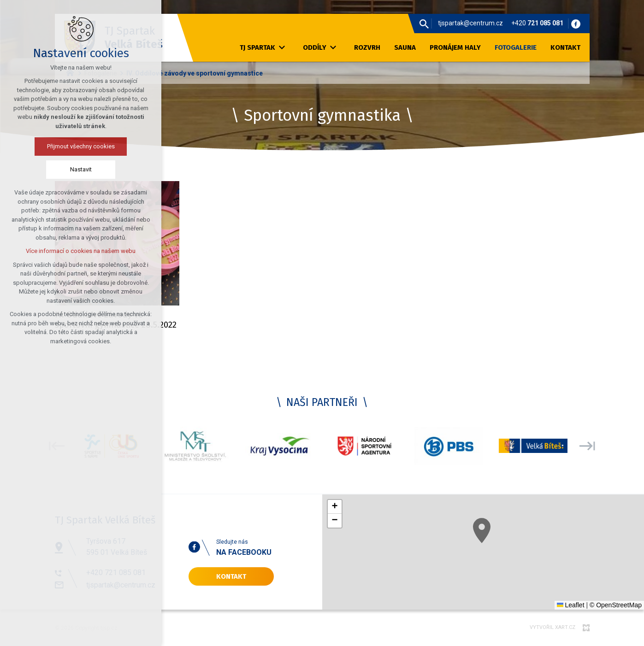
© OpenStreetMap (616, 605)
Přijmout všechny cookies (49, 146)
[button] (493, 538)
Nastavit (49, 169)
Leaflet (571, 605)
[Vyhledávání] (424, 23)
